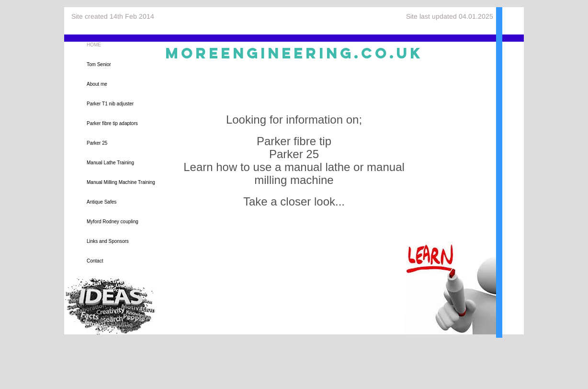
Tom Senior (99, 64)
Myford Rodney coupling (113, 222)
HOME (94, 45)
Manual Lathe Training (110, 163)
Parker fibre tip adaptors (112, 123)
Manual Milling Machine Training (121, 182)
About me (97, 84)
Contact (95, 261)
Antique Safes (102, 202)
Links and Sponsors (108, 241)
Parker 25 (97, 143)
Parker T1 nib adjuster (110, 104)
